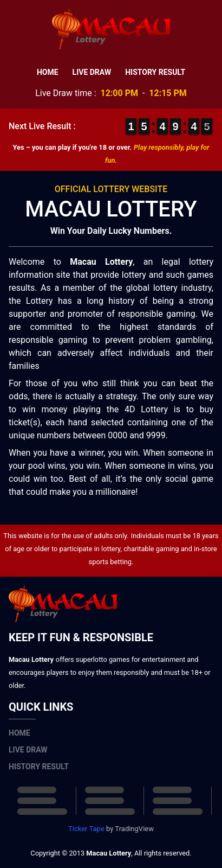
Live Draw (92, 72)
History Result (155, 72)
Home (48, 72)
